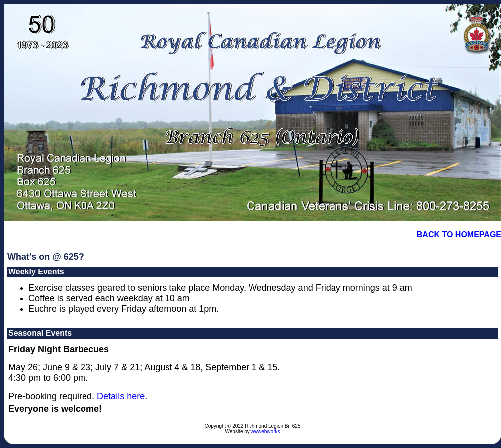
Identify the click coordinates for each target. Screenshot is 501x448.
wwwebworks (266, 431)
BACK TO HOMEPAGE (459, 234)
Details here (121, 396)
